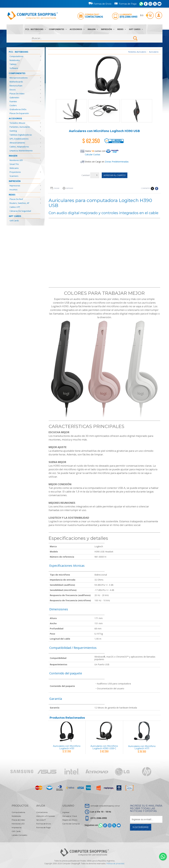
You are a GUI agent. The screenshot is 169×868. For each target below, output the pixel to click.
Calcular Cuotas (93, 154)
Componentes (58, 29)
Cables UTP (15, 207)
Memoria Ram (16, 86)
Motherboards (16, 82)
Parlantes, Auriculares (20, 127)
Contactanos (94, 17)
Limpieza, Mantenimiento (21, 151)
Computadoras (16, 56)
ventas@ (105, 806)
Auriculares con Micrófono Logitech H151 (67, 747)
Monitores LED (16, 160)
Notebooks (15, 60)
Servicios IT (41, 820)
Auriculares (154, 52)
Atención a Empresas (46, 816)
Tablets (13, 64)
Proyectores (15, 172)
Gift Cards (136, 29)
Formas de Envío (100, 3)
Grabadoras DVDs (18, 109)
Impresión (108, 29)
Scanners (14, 176)
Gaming (13, 131)
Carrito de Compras (71, 824)
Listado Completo (19, 835)
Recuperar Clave (70, 816)
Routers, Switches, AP (19, 203)
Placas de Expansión (19, 113)
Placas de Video (17, 94)
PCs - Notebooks (36, 29)
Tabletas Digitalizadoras (21, 135)
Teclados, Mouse (17, 123)
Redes (122, 29)
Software (14, 68)
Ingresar (66, 812)
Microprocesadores (19, 78)
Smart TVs (14, 164)
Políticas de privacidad (115, 864)
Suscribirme (141, 827)
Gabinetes (14, 97)
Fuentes (13, 101)
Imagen (93, 29)
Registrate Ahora (70, 820)
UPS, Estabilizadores (19, 139)
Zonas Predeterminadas (117, 162)
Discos (13, 90)
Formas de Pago (125, 3)
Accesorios (77, 29)
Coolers (13, 105)
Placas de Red (16, 199)
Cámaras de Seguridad (20, 211)
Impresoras (15, 186)
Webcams (14, 168)
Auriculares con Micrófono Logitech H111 (142, 747)
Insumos (14, 190)
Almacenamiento (17, 143)
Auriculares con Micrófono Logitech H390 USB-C (104, 747)
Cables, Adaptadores (19, 147)
